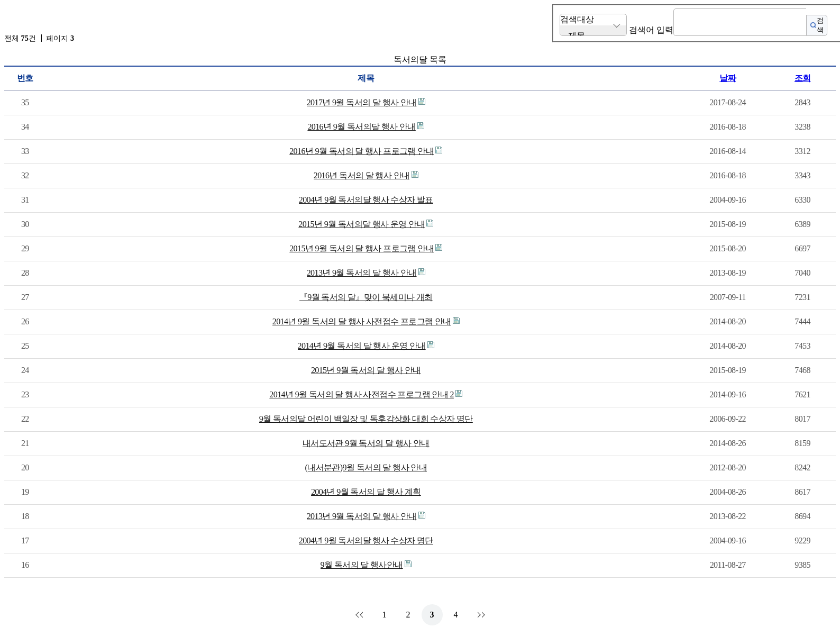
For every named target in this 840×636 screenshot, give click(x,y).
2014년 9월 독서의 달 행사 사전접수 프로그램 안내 (362, 321)
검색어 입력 (651, 30)
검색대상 (577, 19)
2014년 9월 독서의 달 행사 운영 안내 (362, 346)
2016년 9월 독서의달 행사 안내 (361, 127)
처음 (361, 615)
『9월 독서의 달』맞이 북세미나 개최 (366, 297)
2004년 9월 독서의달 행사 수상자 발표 (366, 200)
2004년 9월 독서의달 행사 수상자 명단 (366, 540)
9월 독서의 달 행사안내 (362, 565)
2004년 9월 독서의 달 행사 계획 (366, 492)
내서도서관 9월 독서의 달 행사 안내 (366, 443)
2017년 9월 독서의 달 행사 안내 (362, 102)
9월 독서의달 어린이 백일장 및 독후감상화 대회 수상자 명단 (366, 419)
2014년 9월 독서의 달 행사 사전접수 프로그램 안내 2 (362, 394)
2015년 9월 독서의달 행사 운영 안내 (362, 224)
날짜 (728, 78)
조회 (803, 78)
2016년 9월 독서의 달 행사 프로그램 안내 (362, 151)
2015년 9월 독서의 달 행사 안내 (366, 370)
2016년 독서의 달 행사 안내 (362, 175)
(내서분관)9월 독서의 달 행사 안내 (366, 467)
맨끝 (480, 615)
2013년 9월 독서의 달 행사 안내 (362, 273)
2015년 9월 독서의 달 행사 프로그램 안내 (362, 248)
